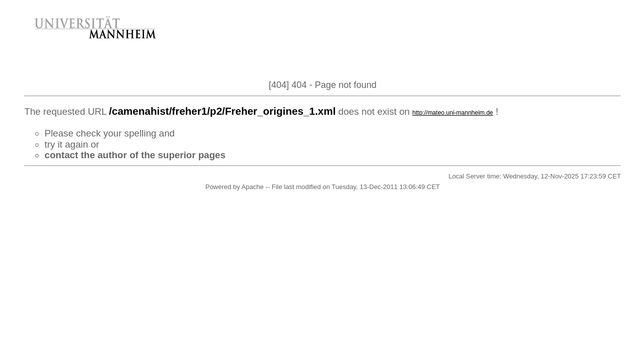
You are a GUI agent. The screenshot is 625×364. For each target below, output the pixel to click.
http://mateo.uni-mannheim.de (453, 113)
